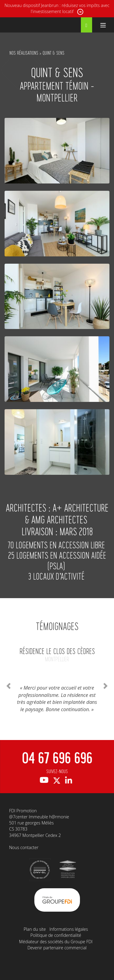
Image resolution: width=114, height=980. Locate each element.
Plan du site (35, 929)
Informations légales (69, 929)
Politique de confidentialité (56, 935)
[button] (9, 686)
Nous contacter (24, 847)
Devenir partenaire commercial (57, 948)
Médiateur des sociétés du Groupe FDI (56, 942)
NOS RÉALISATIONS (24, 53)
